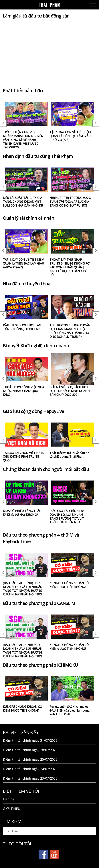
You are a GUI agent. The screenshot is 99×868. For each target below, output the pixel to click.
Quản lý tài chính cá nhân (29, 218)
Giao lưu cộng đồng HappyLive (33, 411)
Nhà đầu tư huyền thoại (27, 284)
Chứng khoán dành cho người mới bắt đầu (46, 469)
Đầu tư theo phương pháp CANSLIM (39, 603)
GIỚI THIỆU (12, 809)
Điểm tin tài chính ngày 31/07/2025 (30, 740)
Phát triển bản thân (23, 91)
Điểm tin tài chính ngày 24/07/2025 (30, 769)
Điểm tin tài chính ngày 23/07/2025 (30, 778)
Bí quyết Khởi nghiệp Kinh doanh (36, 346)
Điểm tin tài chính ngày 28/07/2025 (30, 750)
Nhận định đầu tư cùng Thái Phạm (38, 156)
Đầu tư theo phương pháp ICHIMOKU (40, 665)
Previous (3, 123)
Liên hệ (9, 799)
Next (96, 123)
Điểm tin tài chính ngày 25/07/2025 (30, 759)
